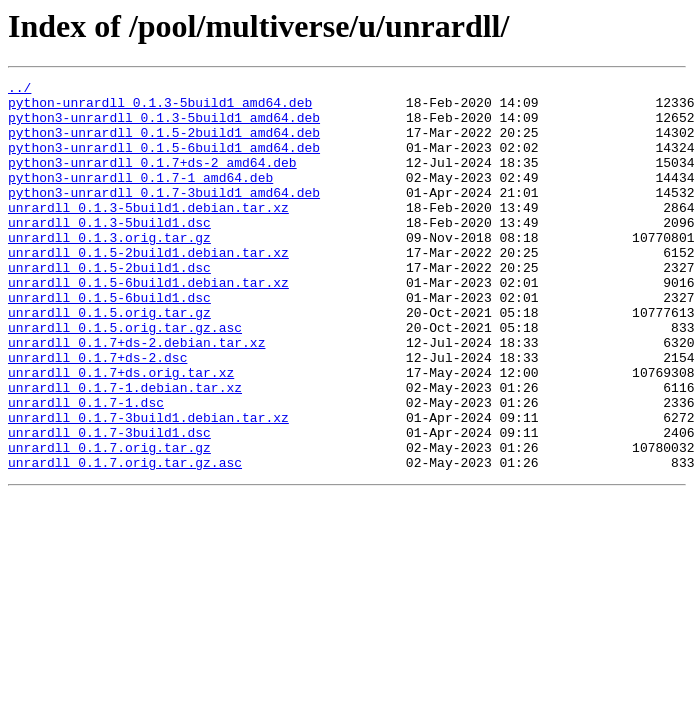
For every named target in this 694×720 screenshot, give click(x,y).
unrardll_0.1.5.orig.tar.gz (109, 360)
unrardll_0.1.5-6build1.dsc (109, 342)
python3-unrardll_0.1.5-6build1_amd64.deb (164, 162)
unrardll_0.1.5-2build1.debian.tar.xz (148, 288)
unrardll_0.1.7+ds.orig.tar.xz (121, 432)
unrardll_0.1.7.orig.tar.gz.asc (125, 540)
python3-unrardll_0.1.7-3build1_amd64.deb (164, 216)
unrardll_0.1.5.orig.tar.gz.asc (125, 378)
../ (19, 90)
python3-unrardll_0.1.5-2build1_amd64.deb (164, 144)
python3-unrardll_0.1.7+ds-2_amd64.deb (152, 180)
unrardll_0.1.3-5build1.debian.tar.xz (148, 234)
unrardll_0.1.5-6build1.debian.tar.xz (148, 324)
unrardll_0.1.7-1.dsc (86, 468)
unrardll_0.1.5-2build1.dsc (109, 306)
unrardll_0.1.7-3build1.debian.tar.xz (148, 486)
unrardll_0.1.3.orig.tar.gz (109, 270)
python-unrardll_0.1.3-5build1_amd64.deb (160, 108)
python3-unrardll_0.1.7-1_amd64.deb (140, 198)
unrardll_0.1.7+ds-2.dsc (97, 414)
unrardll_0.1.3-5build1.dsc (109, 252)
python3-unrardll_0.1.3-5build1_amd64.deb (164, 126)
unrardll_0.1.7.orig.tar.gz (109, 522)
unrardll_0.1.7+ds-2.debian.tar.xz (136, 396)
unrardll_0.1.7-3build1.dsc (109, 504)
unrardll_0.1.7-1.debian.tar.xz (125, 450)
